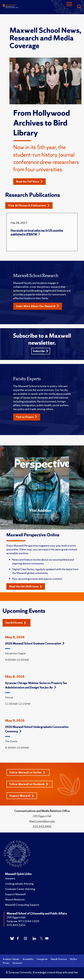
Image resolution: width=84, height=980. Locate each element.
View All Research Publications (29, 205)
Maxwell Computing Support (22, 905)
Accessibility (28, 959)
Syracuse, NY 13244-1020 (23, 921)
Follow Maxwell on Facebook (29, 784)
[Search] (79, 7)
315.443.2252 (16, 925)
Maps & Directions (59, 959)
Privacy (6, 963)
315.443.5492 (42, 826)
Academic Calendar (11, 959)
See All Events (16, 623)
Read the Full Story (29, 182)
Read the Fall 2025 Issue (26, 586)
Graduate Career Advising (20, 889)
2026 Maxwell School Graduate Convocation (35, 643)
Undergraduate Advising (19, 884)
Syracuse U (17, 963)
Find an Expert (27, 417)
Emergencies (42, 959)
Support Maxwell (22, 796)
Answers (10, 878)
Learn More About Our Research (38, 306)
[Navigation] (69, 7)
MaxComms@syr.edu (42, 821)
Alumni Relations (15, 899)
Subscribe (41, 351)
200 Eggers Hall (16, 917)
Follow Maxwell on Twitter (27, 772)
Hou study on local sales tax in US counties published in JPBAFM (37, 232)
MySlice (73, 959)
